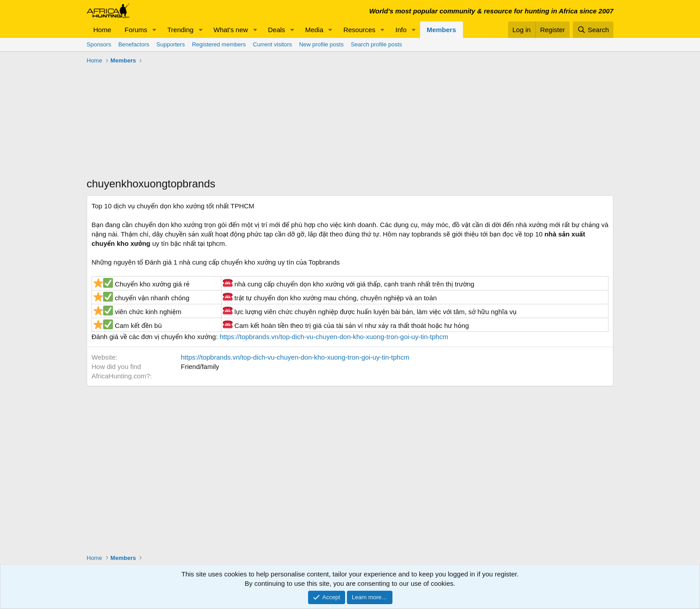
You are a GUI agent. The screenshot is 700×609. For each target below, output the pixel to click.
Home (102, 30)
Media (314, 30)
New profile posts (321, 44)
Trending (181, 30)
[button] (154, 30)
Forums (136, 30)
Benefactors (134, 44)
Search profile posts (377, 44)
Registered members (219, 44)
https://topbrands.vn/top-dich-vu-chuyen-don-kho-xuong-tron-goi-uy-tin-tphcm (334, 337)
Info (401, 30)
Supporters (171, 44)
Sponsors (99, 44)
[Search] (593, 30)
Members (442, 30)
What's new (231, 30)
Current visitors (273, 44)
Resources (359, 30)
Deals (276, 30)
